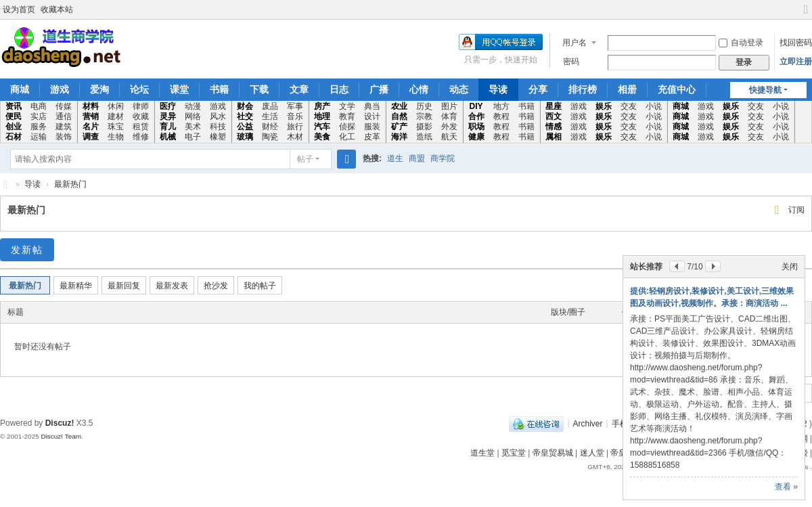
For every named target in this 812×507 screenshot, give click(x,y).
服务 (39, 127)
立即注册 (796, 62)
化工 (347, 137)
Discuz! (60, 423)
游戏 (60, 89)
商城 (20, 89)
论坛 (139, 89)
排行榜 (583, 89)
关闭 (790, 267)
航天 (449, 137)
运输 (39, 137)
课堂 (179, 89)
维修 (141, 137)
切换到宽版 (806, 15)
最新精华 (76, 286)
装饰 (64, 137)
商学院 (443, 158)
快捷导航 (765, 90)
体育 (449, 116)
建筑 (64, 127)
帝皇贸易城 (553, 453)
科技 (218, 127)
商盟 (417, 158)
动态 (459, 89)
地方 (501, 106)
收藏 (141, 116)
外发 (449, 127)
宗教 (424, 116)
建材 (116, 116)
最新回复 (124, 286)
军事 (295, 106)
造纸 (424, 137)
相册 (627, 89)
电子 (193, 137)
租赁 (141, 127)
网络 (193, 116)
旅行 (295, 127)
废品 (270, 106)
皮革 (372, 137)
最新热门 (70, 184)
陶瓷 (270, 137)
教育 (347, 116)
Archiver (588, 423)
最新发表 (172, 286)
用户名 (574, 43)
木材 (295, 137)
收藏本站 (57, 9)
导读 (498, 89)
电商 (39, 106)
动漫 (193, 106)
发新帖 (27, 250)
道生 (395, 158)
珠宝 (116, 127)
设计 (372, 116)
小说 (654, 106)
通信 (64, 116)
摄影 (424, 127)
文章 (299, 89)
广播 (379, 89)
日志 (339, 89)
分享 (538, 89)
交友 (629, 106)
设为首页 (19, 9)
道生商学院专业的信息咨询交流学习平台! (5, 184)
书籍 (219, 89)
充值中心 (677, 89)
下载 (259, 89)
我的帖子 (260, 286)
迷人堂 (592, 453)
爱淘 (99, 89)
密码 (571, 62)
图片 (449, 106)
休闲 (116, 106)
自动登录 (741, 43)
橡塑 (218, 137)
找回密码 (796, 43)
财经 (270, 127)
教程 (501, 116)
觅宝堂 (514, 453)
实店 (39, 116)
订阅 (796, 210)
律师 (141, 106)
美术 (193, 127)
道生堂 (482, 453)
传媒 (64, 106)
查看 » (786, 487)
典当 (372, 106)
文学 (347, 106)
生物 (116, 137)
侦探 (347, 127)
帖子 (305, 159)
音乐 (295, 116)
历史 (424, 106)
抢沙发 (216, 286)
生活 (270, 116)
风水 (218, 116)
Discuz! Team (61, 436)
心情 (419, 89)
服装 (372, 127)
